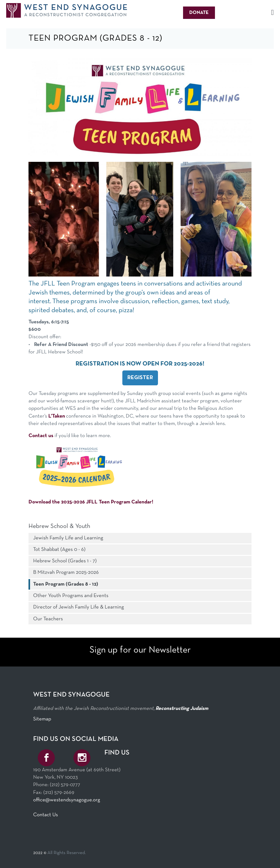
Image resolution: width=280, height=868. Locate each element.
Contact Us (46, 815)
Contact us (41, 436)
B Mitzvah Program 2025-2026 (66, 572)
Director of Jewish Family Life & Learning (79, 607)
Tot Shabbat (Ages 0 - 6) (59, 549)
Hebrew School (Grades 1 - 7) (65, 561)
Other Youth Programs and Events (71, 596)
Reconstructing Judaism (182, 709)
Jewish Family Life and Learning (68, 538)
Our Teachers (48, 619)
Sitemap (42, 719)
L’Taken (57, 416)
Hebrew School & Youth (59, 526)
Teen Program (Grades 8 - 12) (66, 584)
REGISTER (140, 378)
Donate (199, 13)
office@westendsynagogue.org (67, 800)
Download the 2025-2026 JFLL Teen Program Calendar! (91, 502)
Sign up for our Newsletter (140, 650)
